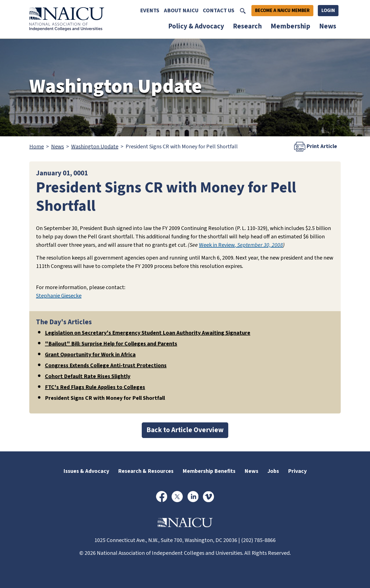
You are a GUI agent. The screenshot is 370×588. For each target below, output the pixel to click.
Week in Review (217, 245)
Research (247, 26)
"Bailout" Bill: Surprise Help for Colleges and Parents (111, 344)
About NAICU (181, 11)
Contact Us (219, 11)
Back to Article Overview (185, 430)
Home (37, 147)
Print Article (316, 147)
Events (150, 11)
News (328, 26)
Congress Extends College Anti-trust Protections (106, 366)
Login (328, 10)
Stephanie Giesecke (59, 296)
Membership (290, 26)
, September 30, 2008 (259, 245)
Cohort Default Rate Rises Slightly (88, 376)
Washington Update (95, 147)
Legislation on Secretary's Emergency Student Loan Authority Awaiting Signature (148, 333)
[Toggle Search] (243, 11)
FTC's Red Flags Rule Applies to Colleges (95, 387)
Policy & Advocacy (196, 26)
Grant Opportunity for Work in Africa (90, 355)
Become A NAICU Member (282, 10)
